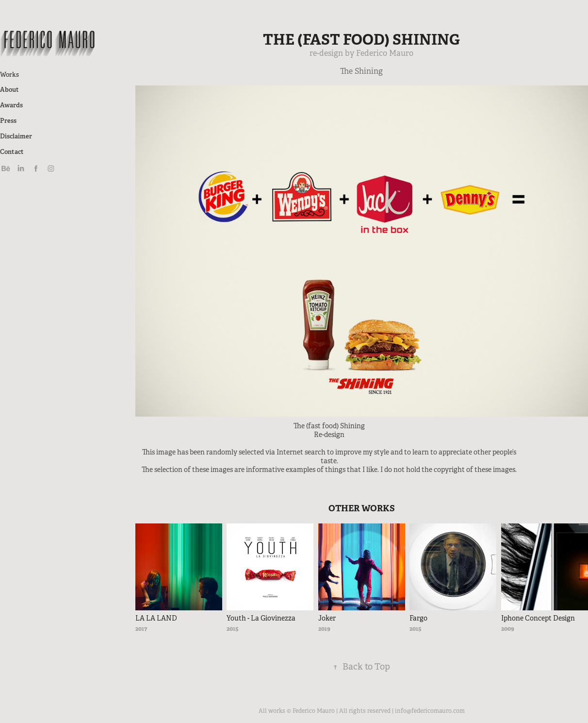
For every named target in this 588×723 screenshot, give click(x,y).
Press (8, 121)
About (9, 90)
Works (9, 75)
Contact (12, 152)
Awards (11, 105)
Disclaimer (16, 136)
